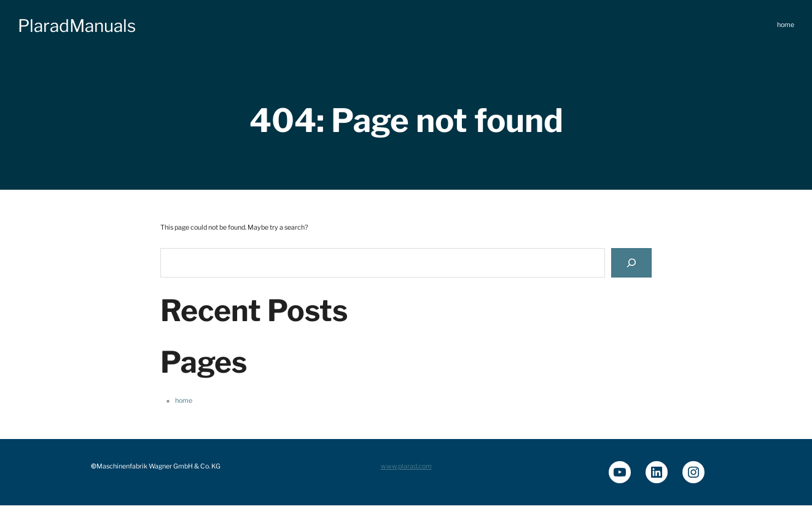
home (184, 401)
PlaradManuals (77, 26)
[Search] (631, 262)
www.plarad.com (406, 466)
